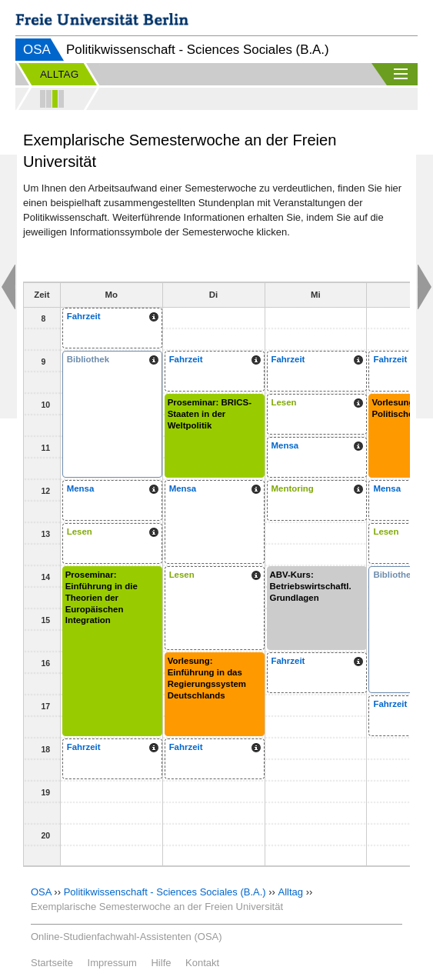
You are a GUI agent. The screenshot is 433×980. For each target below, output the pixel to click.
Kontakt (202, 963)
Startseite (52, 963)
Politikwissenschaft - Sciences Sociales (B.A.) (165, 892)
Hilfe (161, 963)
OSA (37, 50)
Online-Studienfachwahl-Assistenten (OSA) (127, 937)
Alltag (291, 892)
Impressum (112, 963)
